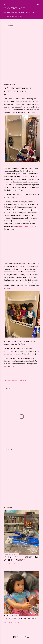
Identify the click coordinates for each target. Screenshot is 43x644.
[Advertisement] (21, 56)
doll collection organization (17, 380)
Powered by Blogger (22, 637)
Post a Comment (15, 564)
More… (20, 16)
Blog (6, 16)
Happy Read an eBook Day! (20, 618)
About (13, 16)
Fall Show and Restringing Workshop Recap (21, 558)
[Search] (38, 4)
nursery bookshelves (26, 226)
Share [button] (6, 377)
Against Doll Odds (14, 8)
